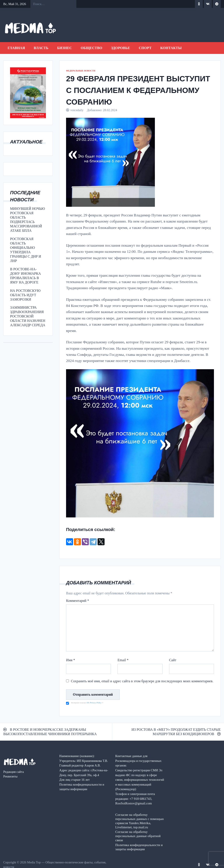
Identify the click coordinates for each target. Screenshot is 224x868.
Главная (16, 48)
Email (123, 660)
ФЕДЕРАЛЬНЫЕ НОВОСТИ (81, 71)
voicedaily (77, 110)
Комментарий (78, 601)
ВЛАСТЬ (41, 48)
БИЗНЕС (65, 48)
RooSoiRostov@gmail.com (134, 803)
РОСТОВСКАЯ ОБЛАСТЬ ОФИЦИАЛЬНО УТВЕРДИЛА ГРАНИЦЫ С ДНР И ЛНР (26, 250)
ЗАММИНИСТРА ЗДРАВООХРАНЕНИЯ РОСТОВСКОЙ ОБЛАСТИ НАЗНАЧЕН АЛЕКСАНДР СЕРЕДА (28, 316)
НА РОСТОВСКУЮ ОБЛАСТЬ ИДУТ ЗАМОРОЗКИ (25, 295)
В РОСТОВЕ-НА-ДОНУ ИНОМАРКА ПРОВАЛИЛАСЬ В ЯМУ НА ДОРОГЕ (25, 276)
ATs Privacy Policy (94, 703)
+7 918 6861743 (140, 799)
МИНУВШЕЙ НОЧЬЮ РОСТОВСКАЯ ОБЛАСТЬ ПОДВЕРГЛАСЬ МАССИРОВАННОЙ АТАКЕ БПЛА (28, 220)
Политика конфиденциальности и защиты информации (139, 847)
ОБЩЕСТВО (92, 48)
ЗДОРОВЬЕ (121, 48)
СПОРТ (145, 48)
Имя (71, 660)
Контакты (171, 48)
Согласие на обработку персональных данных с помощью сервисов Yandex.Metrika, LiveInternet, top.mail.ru (140, 821)
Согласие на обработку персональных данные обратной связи (138, 836)
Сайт (173, 660)
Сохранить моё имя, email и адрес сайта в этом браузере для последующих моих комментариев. (142, 681)
